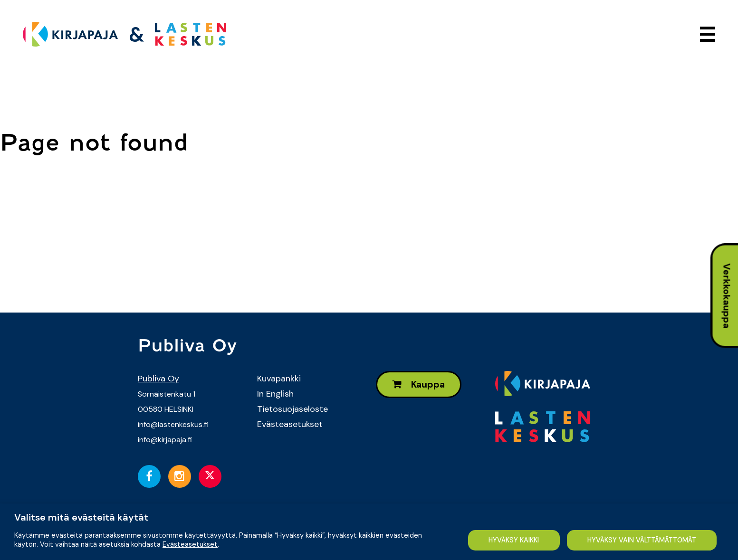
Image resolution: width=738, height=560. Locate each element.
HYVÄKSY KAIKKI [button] (514, 540)
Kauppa (419, 384)
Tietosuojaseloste (292, 409)
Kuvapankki (279, 379)
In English (275, 394)
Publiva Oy (158, 379)
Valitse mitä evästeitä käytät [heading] (81, 517)
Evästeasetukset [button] (190, 544)
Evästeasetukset (290, 424)
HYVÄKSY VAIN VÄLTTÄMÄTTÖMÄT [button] (642, 540)
